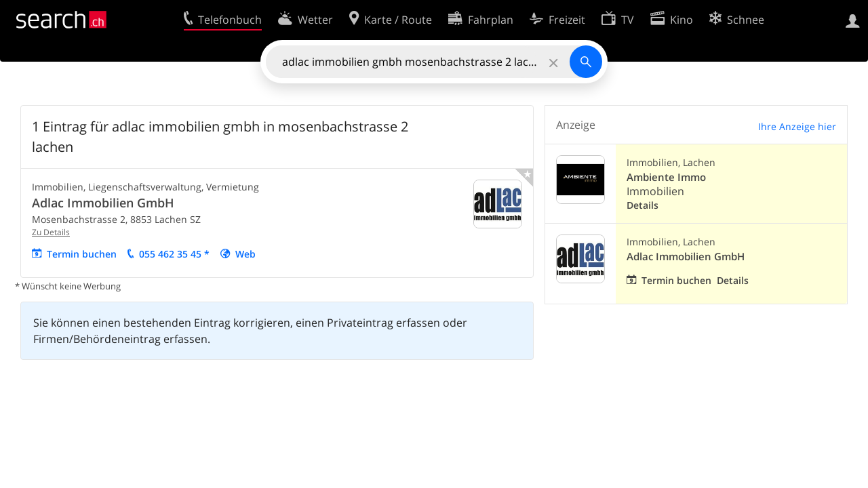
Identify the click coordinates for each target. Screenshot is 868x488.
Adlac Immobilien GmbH (103, 203)
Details (643, 205)
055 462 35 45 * (174, 254)
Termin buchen (82, 254)
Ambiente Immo (666, 177)
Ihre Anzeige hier (797, 126)
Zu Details (51, 232)
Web (245, 254)
